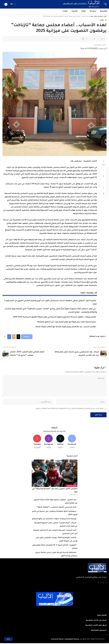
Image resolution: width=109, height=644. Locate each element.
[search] (15, 4)
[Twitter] (60, 442)
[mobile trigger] (104, 4)
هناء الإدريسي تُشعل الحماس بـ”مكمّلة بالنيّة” (57, 508)
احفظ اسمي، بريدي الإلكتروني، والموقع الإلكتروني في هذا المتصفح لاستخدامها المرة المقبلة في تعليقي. (69, 409)
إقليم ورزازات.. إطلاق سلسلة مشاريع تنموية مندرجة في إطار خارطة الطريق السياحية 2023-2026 (54, 317)
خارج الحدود (72, 486)
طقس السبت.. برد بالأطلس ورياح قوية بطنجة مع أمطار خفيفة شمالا (66, 327)
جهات (102, 20)
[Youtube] (37, 442)
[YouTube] (101, 584)
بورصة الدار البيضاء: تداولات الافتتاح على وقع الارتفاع (54, 520)
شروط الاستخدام (57, 639)
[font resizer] (12, 4)
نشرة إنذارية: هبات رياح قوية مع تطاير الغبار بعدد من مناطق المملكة (66, 322)
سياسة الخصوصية (72, 639)
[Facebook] (72, 442)
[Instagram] (49, 442)
